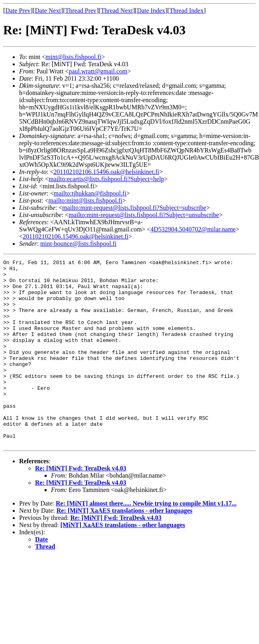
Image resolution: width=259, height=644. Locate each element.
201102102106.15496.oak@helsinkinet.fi (106, 172)
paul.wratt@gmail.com (98, 71)
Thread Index (186, 11)
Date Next (48, 11)
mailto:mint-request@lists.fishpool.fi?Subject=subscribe (134, 208)
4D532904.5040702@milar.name (193, 229)
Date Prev (18, 11)
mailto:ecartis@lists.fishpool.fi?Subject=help (106, 179)
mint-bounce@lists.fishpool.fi (78, 244)
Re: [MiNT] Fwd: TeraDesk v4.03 (81, 505)
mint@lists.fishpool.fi (73, 57)
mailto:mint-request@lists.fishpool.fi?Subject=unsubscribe (144, 215)
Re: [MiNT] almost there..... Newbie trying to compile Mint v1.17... (146, 540)
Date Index (151, 11)
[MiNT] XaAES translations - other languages (123, 562)
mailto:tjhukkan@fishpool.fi (90, 193)
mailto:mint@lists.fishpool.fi (85, 201)
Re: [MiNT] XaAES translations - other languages (125, 548)
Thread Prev (81, 11)
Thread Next (117, 11)
